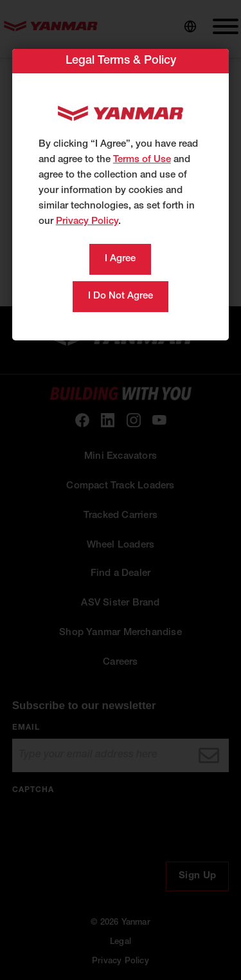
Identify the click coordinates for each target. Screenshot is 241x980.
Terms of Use (142, 160)
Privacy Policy (87, 222)
